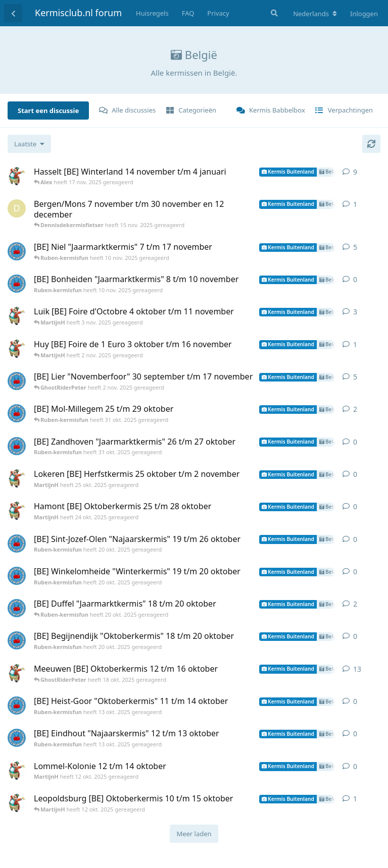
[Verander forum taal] (315, 14)
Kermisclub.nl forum (78, 13)
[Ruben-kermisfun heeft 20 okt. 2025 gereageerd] (17, 544)
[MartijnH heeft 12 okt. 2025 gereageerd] (17, 673)
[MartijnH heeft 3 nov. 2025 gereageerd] (17, 316)
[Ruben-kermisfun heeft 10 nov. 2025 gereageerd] (17, 251)
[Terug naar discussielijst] (13, 13)
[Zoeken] (273, 13)
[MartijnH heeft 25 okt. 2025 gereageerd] (17, 478)
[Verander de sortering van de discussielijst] (29, 144)
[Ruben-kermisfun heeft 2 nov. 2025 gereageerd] (17, 381)
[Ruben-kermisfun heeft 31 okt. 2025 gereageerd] (17, 413)
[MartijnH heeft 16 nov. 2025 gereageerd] (17, 176)
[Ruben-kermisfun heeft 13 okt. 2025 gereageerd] (17, 706)
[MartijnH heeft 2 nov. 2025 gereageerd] (17, 349)
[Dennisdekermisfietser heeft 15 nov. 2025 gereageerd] (17, 208)
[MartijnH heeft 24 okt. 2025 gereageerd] (17, 511)
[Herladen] (371, 144)
